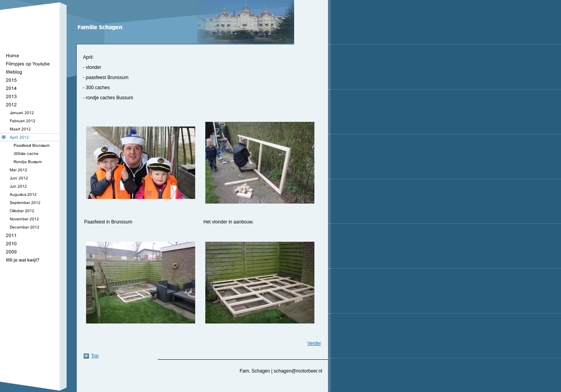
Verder (314, 343)
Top (95, 356)
